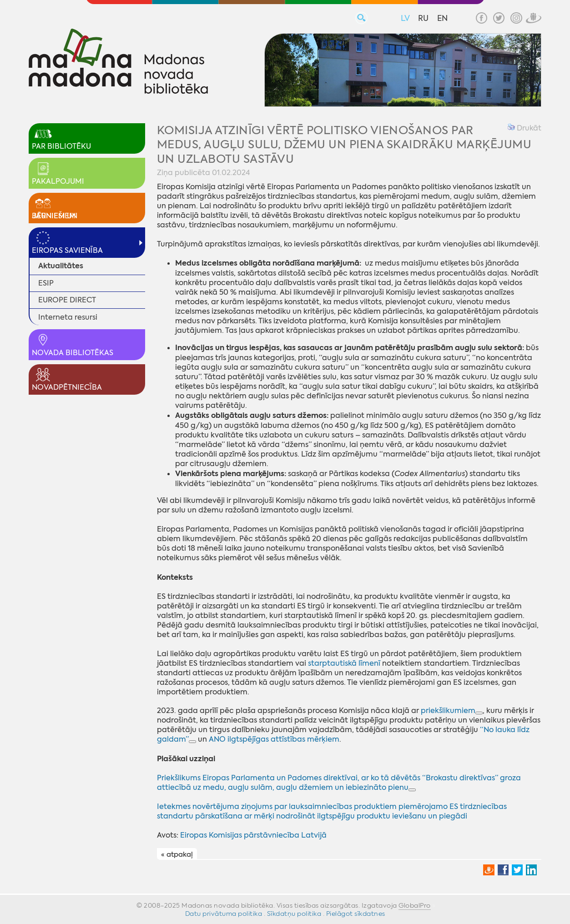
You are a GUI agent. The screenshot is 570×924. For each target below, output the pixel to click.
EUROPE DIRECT (67, 300)
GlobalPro (415, 905)
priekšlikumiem (448, 711)
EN (442, 18)
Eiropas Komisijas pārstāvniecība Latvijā (253, 835)
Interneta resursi (68, 317)
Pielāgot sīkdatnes (356, 914)
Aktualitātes (61, 266)
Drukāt (525, 128)
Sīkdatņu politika (294, 914)
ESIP (46, 283)
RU (423, 18)
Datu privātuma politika (224, 914)
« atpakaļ (177, 854)
